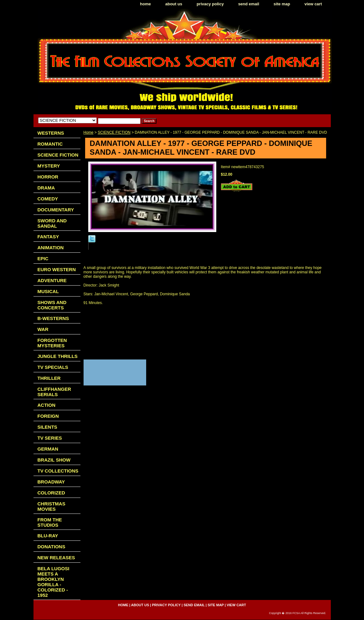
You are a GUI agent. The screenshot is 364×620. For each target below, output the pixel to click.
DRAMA (46, 188)
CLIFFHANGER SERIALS (54, 392)
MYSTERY (49, 166)
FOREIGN (48, 416)
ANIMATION (51, 248)
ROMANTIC (50, 144)
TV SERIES (50, 438)
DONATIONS (51, 547)
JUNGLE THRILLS (58, 356)
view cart (313, 4)
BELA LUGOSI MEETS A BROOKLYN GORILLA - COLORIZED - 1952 (54, 582)
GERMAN (48, 449)
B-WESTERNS (53, 318)
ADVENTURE (52, 280)
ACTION (47, 405)
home (145, 4)
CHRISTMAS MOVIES (51, 506)
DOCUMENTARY (56, 210)
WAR (43, 329)
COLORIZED (51, 493)
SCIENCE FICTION (114, 132)
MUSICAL (48, 291)
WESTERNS (51, 133)
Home (89, 132)
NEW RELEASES (56, 558)
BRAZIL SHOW (54, 460)
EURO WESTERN (57, 269)
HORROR (48, 177)
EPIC (43, 258)
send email (249, 4)
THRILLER (49, 378)
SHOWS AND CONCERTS (52, 305)
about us (174, 4)
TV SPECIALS (53, 367)
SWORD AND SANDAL (52, 223)
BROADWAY (51, 482)
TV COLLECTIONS (58, 471)
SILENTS (47, 427)
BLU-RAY (48, 536)
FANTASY (48, 237)
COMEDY (48, 199)
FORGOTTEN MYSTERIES (52, 343)
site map (282, 4)
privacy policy (210, 4)
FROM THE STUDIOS (50, 522)
